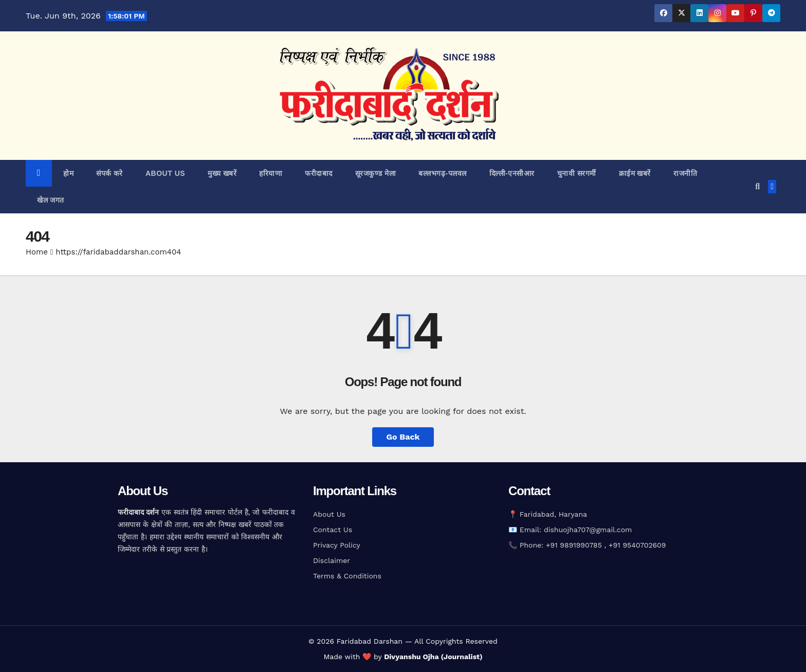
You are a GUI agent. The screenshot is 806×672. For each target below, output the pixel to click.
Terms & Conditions (347, 576)
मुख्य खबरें (222, 173)
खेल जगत (51, 200)
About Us (329, 514)
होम (68, 173)
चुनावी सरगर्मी (577, 173)
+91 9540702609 (637, 545)
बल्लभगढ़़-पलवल (442, 173)
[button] (757, 186)
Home (37, 252)
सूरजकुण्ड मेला (375, 173)
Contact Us (333, 530)
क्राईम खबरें (635, 173)
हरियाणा (271, 173)
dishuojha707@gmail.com (588, 530)
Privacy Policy (337, 545)
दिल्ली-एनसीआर (512, 173)
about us (165, 173)
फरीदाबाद (319, 173)
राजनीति (685, 173)
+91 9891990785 (575, 545)
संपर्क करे (109, 173)
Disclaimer (332, 560)
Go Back (403, 437)
